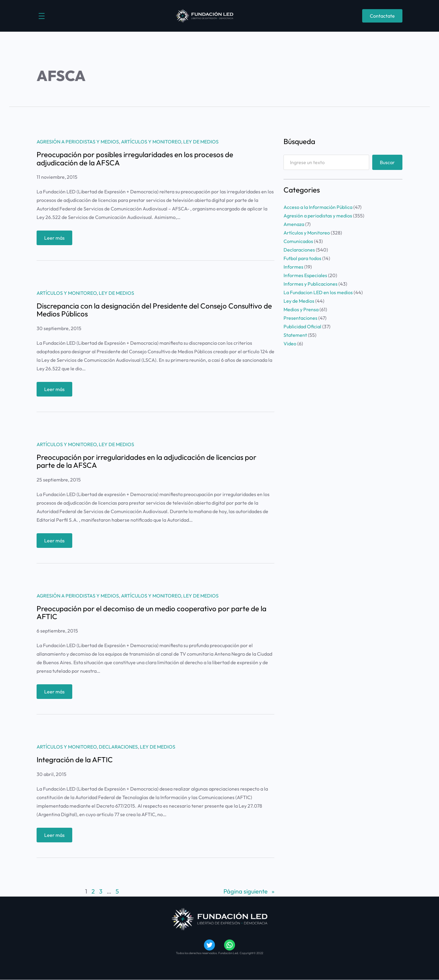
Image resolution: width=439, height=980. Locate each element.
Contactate (382, 16)
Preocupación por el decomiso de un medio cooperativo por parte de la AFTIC (152, 613)
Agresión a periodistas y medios (78, 142)
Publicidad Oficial (302, 326)
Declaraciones (118, 747)
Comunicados (298, 241)
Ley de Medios (201, 142)
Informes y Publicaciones (311, 284)
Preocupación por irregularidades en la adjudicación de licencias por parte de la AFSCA (146, 461)
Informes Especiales (305, 275)
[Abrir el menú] (42, 16)
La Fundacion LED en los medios (318, 292)
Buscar (387, 162)
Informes (293, 267)
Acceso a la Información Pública (318, 207)
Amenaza (294, 224)
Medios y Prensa (301, 309)
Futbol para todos (302, 258)
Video (290, 344)
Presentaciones (300, 318)
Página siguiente (249, 891)
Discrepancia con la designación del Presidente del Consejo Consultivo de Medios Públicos (154, 310)
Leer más (56, 239)
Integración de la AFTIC (75, 760)
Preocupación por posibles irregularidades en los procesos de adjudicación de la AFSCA (135, 159)
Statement (295, 335)
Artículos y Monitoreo (151, 142)
